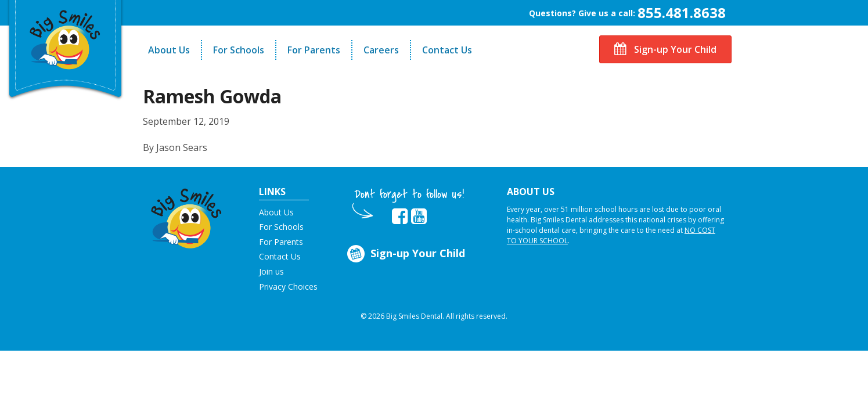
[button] (187, 215)
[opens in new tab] (400, 217)
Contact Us (447, 50)
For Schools (239, 50)
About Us (169, 50)
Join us (271, 271)
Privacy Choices (288, 287)
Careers (381, 50)
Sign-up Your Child (665, 49)
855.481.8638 (682, 12)
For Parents (314, 50)
